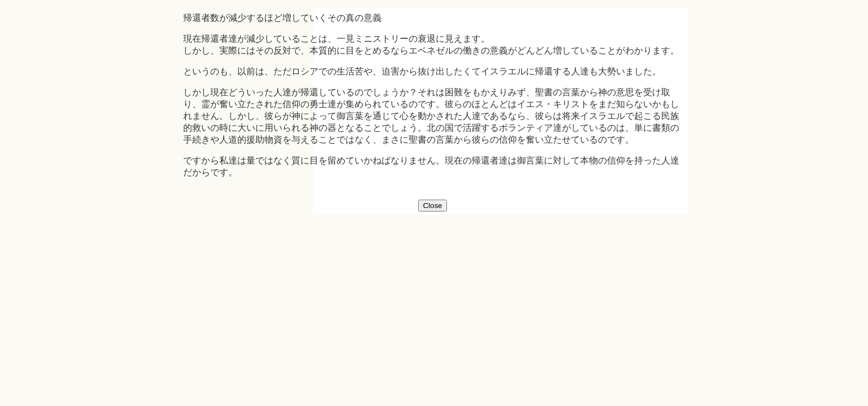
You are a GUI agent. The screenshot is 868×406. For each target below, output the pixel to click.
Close (432, 206)
